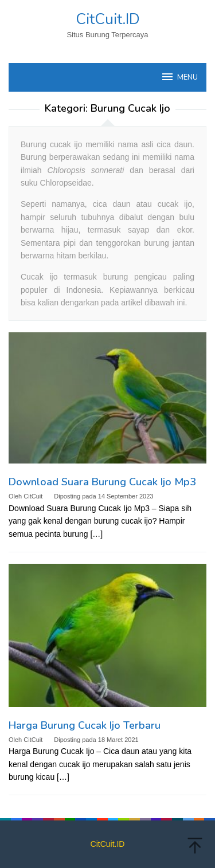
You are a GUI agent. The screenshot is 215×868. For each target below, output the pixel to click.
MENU (179, 77)
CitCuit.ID (108, 19)
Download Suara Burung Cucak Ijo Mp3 (102, 482)
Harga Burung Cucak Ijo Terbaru (85, 725)
